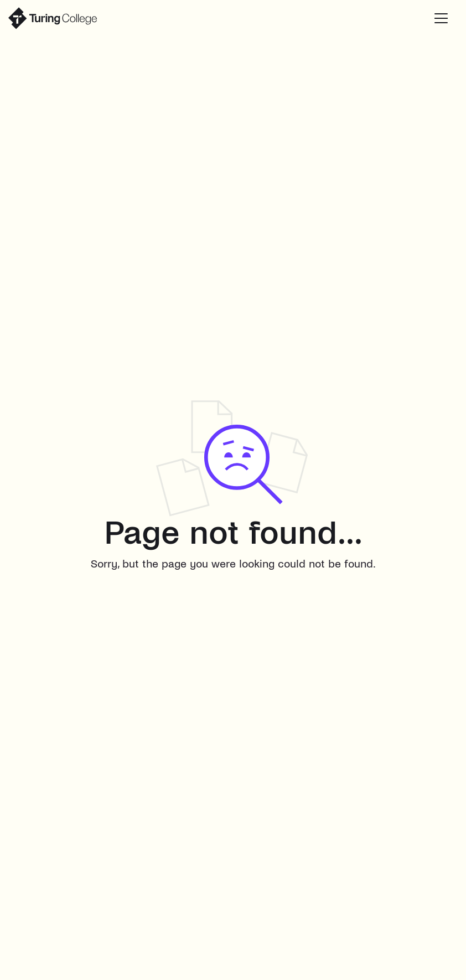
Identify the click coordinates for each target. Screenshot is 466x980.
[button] (441, 18)
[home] (53, 18)
